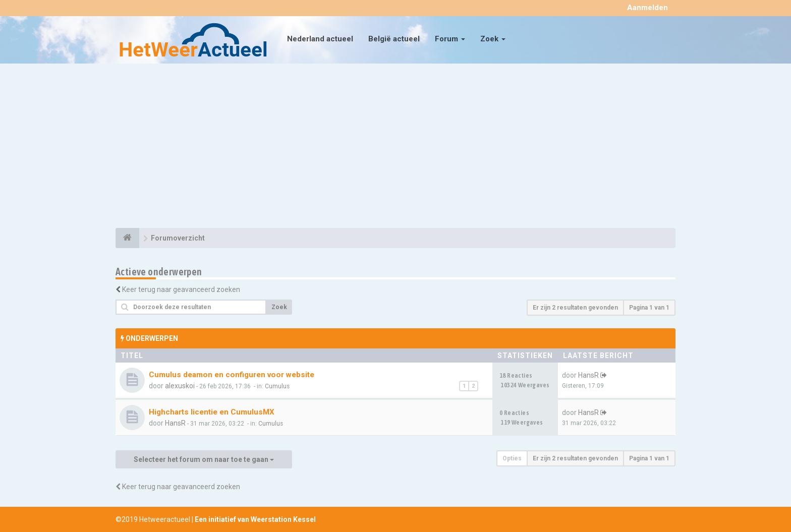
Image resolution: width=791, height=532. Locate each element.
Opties (512, 458)
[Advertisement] (395, 147)
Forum (450, 39)
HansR (588, 375)
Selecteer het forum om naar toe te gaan (204, 459)
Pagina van (649, 308)
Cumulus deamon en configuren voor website (232, 375)
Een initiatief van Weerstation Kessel (255, 519)
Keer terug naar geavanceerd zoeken (181, 289)
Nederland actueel (320, 39)
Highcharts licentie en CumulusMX (212, 412)
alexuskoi (180, 386)
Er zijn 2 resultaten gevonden (575, 308)
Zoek (493, 39)
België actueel (394, 39)
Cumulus (277, 386)
